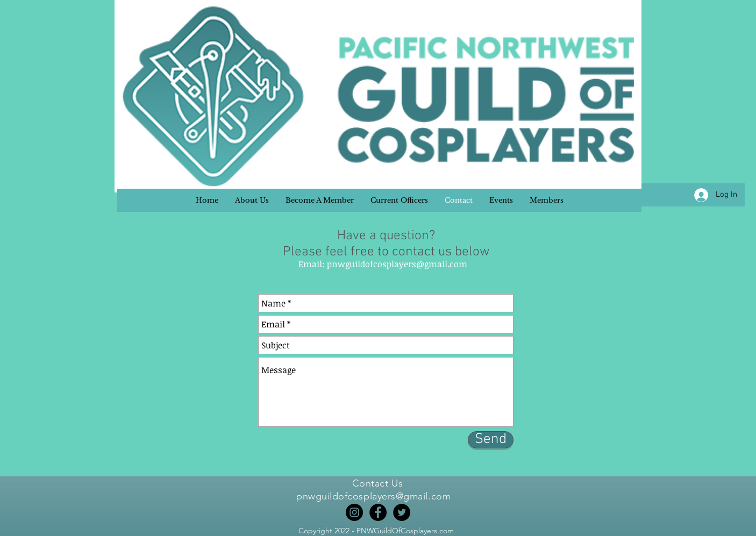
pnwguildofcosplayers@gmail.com (397, 264)
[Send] (491, 440)
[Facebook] (378, 512)
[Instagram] (354, 512)
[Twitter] (402, 512)
